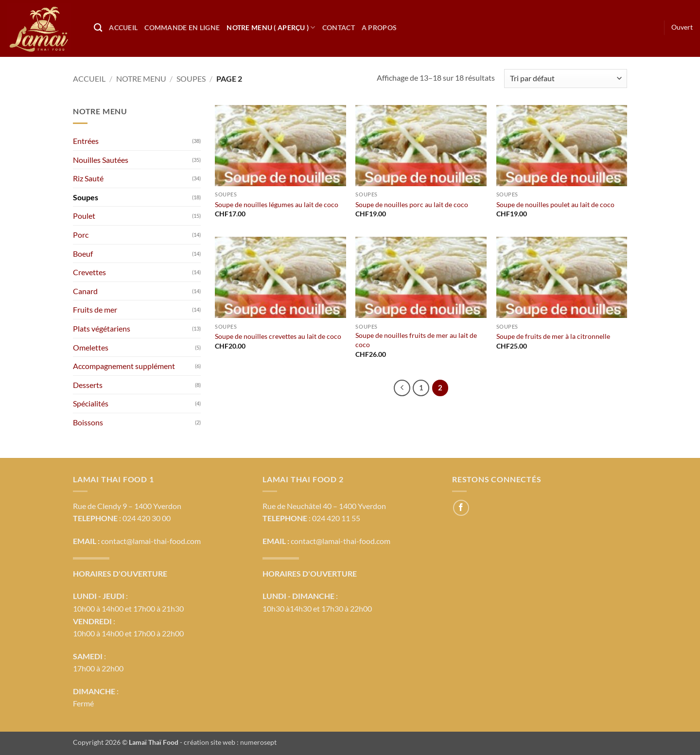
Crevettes (89, 272)
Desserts (88, 385)
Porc (81, 235)
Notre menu (141, 79)
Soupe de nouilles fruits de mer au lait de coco (416, 340)
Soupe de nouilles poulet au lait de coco (555, 204)
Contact (339, 27)
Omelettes (91, 347)
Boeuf (83, 254)
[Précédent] (402, 388)
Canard (85, 291)
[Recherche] (98, 28)
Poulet (84, 216)
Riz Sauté (88, 178)
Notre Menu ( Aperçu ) (271, 27)
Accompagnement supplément (124, 366)
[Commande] (566, 79)
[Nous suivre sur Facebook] (461, 508)
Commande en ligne (182, 27)
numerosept (258, 742)
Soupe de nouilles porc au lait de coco (412, 204)
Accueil (123, 27)
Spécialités (91, 403)
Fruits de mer (95, 309)
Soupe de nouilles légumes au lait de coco (277, 204)
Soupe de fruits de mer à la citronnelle (553, 336)
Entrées (86, 141)
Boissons (88, 422)
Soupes (191, 79)
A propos (379, 27)
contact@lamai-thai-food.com (151, 541)
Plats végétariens (102, 328)
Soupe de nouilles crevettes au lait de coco (278, 336)
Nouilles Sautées (101, 160)
